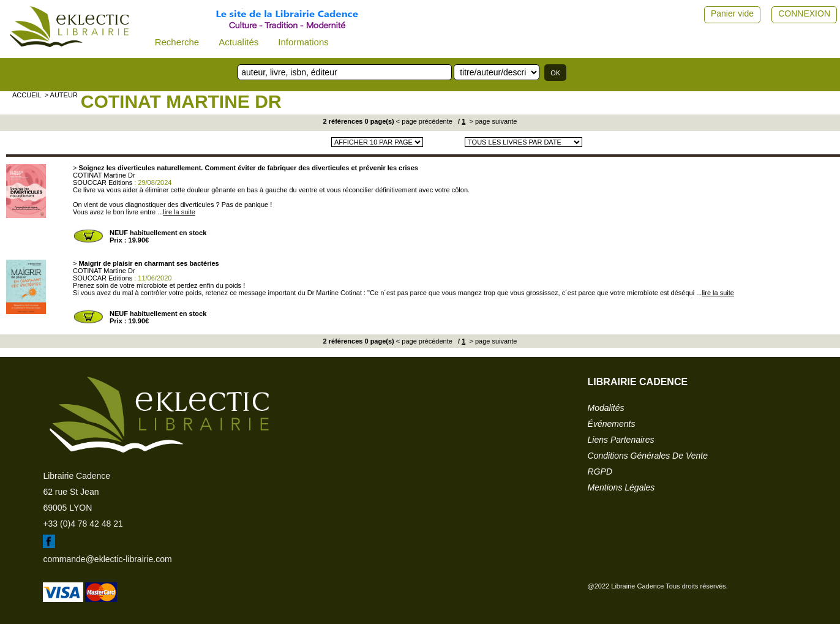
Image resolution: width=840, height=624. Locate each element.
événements (612, 424)
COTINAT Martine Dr (181, 101)
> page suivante (492, 121)
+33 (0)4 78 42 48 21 (83, 524)
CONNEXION (804, 13)
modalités (606, 408)
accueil (27, 95)
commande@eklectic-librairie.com (107, 559)
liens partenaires (621, 440)
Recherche (177, 42)
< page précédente (424, 121)
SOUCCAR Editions (103, 182)
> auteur (61, 95)
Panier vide (732, 13)
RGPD (600, 472)
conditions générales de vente (648, 456)
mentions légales (621, 487)
